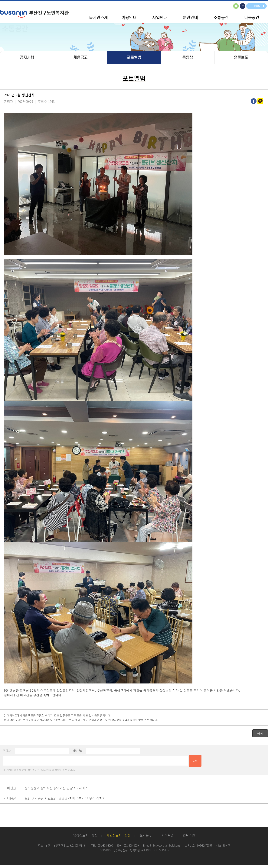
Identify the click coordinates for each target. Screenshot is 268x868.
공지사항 (27, 58)
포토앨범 (134, 58)
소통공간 (221, 17)
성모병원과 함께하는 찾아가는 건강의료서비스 (56, 788)
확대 (265, 6)
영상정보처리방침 (85, 835)
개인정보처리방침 (119, 835)
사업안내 (160, 17)
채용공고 (80, 58)
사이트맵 (243, 6)
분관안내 (190, 17)
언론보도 (241, 58)
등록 (195, 761)
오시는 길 (146, 835)
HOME (237, 6)
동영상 (188, 58)
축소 (249, 6)
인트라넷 (189, 835)
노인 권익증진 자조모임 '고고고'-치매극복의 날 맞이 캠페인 (65, 798)
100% (257, 6)
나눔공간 (252, 17)
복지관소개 (98, 17)
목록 (260, 733)
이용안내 (129, 17)
